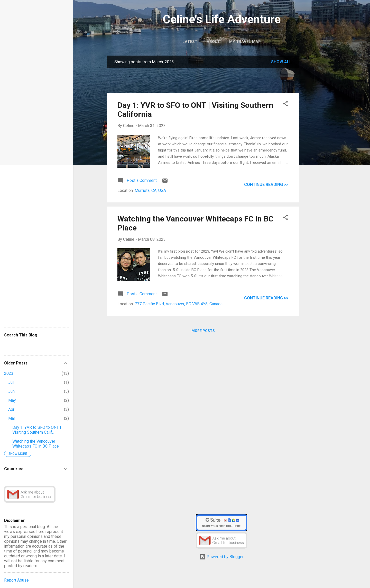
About (213, 42)
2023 (9, 373)
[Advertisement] (319, 137)
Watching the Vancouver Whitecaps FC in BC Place (36, 444)
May (12, 400)
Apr (11, 409)
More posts (203, 331)
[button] (285, 105)
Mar (12, 418)
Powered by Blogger (221, 557)
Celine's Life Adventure (222, 19)
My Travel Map (245, 42)
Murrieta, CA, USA (150, 190)
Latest (190, 42)
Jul (11, 382)
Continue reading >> (266, 185)
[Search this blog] (36, 345)
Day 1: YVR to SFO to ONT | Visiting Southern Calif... (37, 430)
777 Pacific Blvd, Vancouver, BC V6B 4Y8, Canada (179, 304)
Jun (11, 391)
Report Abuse (16, 580)
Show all (281, 62)
